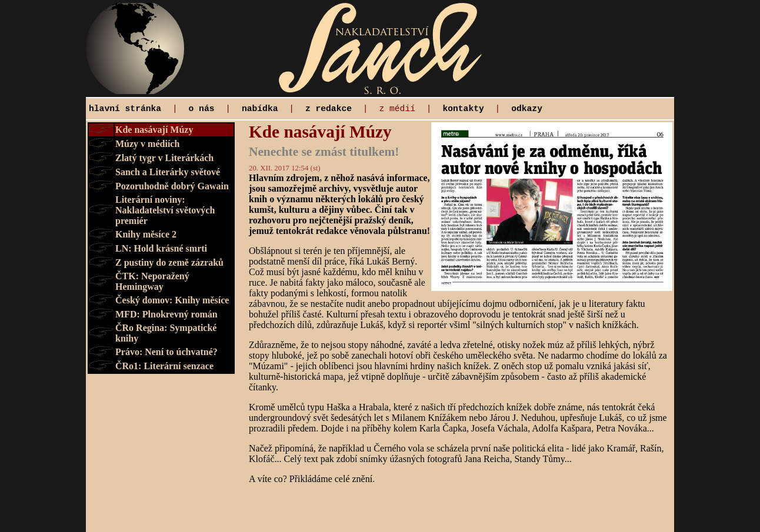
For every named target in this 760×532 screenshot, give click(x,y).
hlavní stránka (125, 109)
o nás (202, 109)
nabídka (260, 109)
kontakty (463, 109)
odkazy (527, 109)
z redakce (329, 109)
